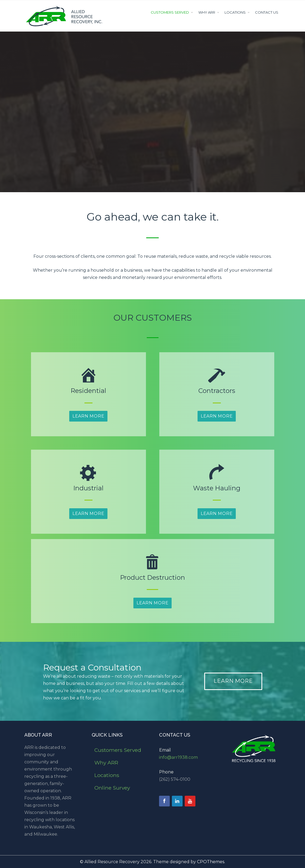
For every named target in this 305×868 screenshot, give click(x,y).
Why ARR (207, 12)
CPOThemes (211, 862)
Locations (235, 12)
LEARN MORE (233, 681)
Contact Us (267, 12)
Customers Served (170, 12)
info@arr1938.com (178, 757)
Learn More (88, 416)
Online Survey (112, 788)
